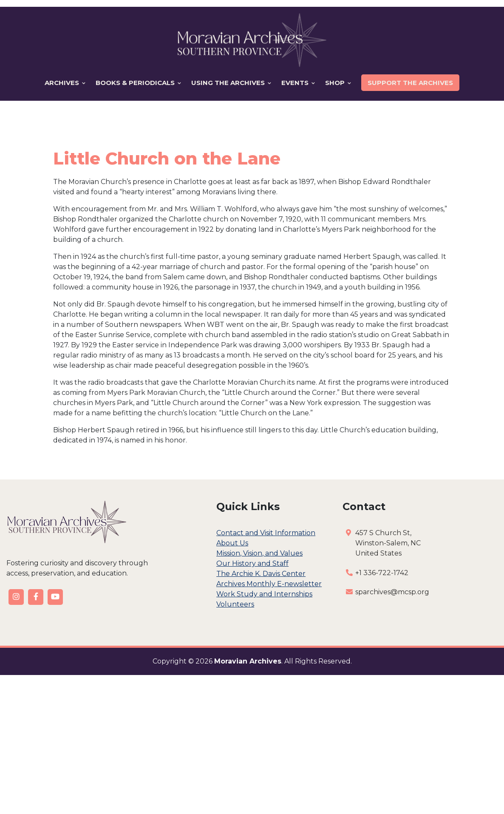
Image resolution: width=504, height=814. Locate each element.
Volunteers (235, 604)
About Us (232, 543)
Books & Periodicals (138, 83)
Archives (65, 83)
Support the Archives (410, 83)
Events (298, 83)
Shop (338, 83)
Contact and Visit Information (266, 533)
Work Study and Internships (264, 594)
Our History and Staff (252, 563)
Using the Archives (231, 83)
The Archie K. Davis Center (261, 574)
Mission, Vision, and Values (259, 553)
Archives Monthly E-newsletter (269, 584)
